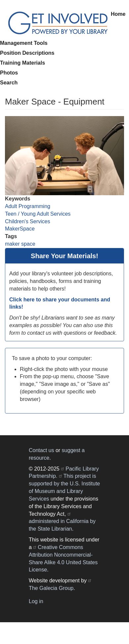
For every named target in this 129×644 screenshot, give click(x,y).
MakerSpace (20, 229)
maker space (20, 244)
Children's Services (27, 221)
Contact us (41, 450)
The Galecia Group (51, 588)
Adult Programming (28, 206)
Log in (36, 601)
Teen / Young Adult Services (38, 214)
